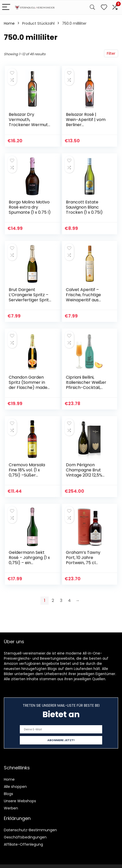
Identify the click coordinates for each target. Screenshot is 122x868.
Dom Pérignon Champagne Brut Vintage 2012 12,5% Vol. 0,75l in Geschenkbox (84, 475)
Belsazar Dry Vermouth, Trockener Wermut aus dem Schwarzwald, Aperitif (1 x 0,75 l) (28, 127)
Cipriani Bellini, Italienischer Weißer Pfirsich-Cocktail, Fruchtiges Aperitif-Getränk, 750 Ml (86, 388)
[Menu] (6, 7)
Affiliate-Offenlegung (23, 844)
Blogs (8, 794)
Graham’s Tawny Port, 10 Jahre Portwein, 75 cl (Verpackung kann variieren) (85, 563)
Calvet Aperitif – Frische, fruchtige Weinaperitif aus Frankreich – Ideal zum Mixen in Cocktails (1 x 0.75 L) (86, 302)
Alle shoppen (15, 787)
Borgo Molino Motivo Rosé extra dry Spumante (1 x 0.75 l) (30, 207)
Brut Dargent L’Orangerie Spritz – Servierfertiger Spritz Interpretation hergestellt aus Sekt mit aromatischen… (30, 302)
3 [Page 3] (61, 600)
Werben (11, 808)
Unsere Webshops (20, 801)
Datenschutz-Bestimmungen (30, 830)
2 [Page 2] (53, 600)
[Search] (92, 7)
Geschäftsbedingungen (25, 837)
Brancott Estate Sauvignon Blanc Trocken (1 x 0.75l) (84, 207)
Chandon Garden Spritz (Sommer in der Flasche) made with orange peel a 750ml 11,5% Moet (28, 388)
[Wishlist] (104, 7)
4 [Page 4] (69, 600)
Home (9, 23)
